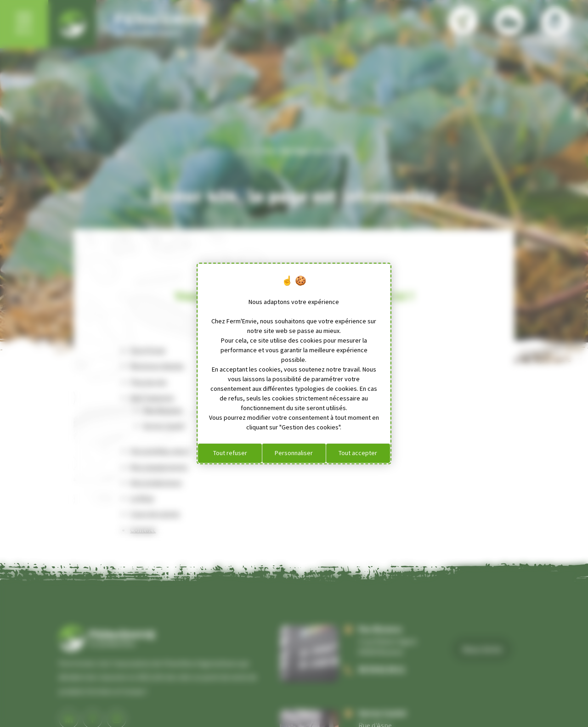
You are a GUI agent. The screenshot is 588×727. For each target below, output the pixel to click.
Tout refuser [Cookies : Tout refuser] (230, 453)
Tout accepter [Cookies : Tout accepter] (358, 453)
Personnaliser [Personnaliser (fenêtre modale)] (294, 453)
